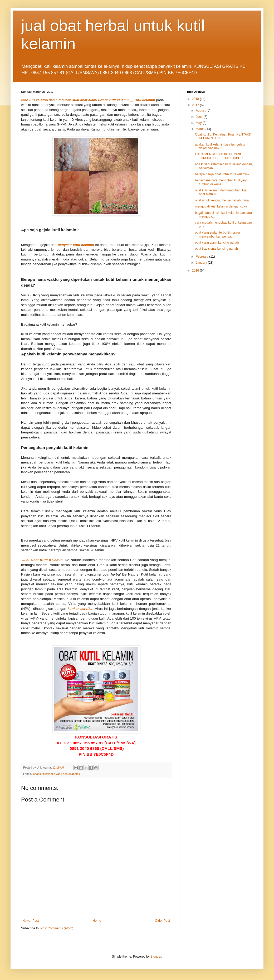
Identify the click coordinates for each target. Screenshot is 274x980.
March (201, 129)
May (199, 123)
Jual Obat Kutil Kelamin (42, 560)
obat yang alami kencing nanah (217, 243)
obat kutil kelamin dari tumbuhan (46, 100)
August (201, 110)
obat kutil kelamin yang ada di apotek (57, 774)
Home (97, 921)
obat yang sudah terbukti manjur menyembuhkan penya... (217, 234)
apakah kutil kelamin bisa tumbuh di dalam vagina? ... (220, 146)
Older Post (162, 921)
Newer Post (31, 921)
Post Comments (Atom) (57, 928)
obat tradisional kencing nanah (216, 249)
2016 (196, 271)
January (202, 263)
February (202, 257)
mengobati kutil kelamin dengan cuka (221, 206)
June (200, 117)
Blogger (156, 957)
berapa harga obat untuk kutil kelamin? (222, 174)
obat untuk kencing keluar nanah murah (223, 200)
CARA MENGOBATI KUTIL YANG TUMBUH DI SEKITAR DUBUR (219, 156)
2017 (196, 105)
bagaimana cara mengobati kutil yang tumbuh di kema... (221, 182)
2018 (196, 99)
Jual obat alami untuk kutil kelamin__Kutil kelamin (114, 100)
